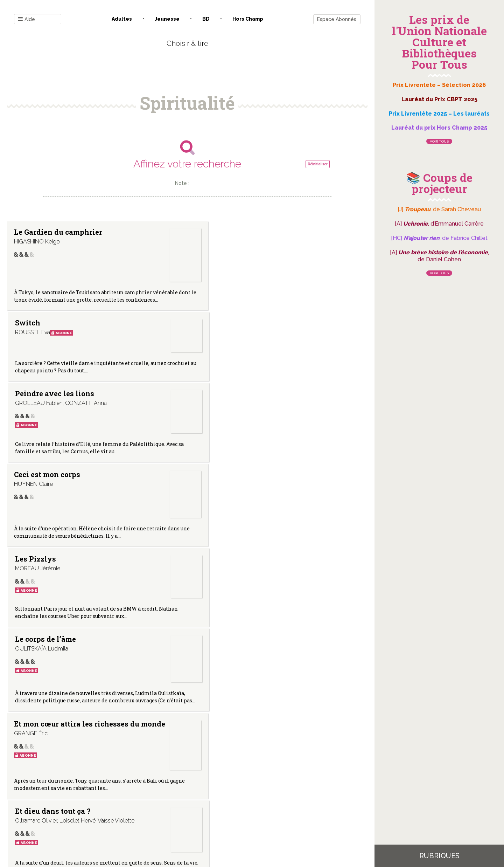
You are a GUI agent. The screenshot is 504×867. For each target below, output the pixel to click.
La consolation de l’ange (46, 648)
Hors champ (248, 19)
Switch (147, 232)
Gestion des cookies (255, 796)
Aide (26, 19)
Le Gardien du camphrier (39, 235)
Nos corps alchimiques (277, 440)
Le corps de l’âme (285, 337)
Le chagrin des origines (161, 648)
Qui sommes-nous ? (151, 796)
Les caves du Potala (278, 537)
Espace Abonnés (337, 19)
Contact (108, 796)
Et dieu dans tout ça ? (164, 440)
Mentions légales (203, 796)
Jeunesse (167, 19)
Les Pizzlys (155, 337)
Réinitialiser (318, 164)
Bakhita (269, 645)
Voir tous (439, 141)
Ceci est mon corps (47, 337)
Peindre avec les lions (284, 235)
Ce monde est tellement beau (161, 537)
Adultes (122, 19)
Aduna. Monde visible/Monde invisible (40, 541)
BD (206, 19)
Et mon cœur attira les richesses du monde (47, 444)
